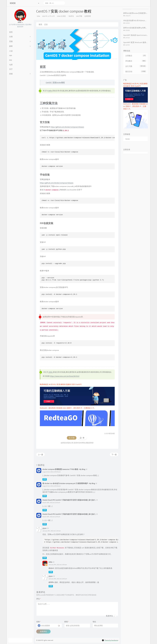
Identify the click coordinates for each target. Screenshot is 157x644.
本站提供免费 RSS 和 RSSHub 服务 (136, 21)
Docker (128, 139)
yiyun (44, 528)
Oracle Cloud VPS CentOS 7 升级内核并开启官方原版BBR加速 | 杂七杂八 (69, 500)
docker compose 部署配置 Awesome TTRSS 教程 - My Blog (64, 469)
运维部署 (88, 16)
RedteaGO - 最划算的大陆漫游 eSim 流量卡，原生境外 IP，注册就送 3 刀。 (68, 408)
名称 (39, 622)
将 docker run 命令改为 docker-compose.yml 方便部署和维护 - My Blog (69, 483)
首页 (40, 24)
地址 (94, 622)
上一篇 (40, 455)
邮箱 (67, 622)
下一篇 (114, 455)
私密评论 (109, 616)
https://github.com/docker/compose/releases (67, 127)
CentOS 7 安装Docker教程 (55, 82)
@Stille (51, 582)
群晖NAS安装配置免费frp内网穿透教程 (138, 28)
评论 (39, 599)
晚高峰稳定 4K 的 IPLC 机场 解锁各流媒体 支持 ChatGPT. (61, 384)
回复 (45, 479)
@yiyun (51, 568)
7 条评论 (71, 16)
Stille (38, 16)
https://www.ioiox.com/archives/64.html (65, 376)
